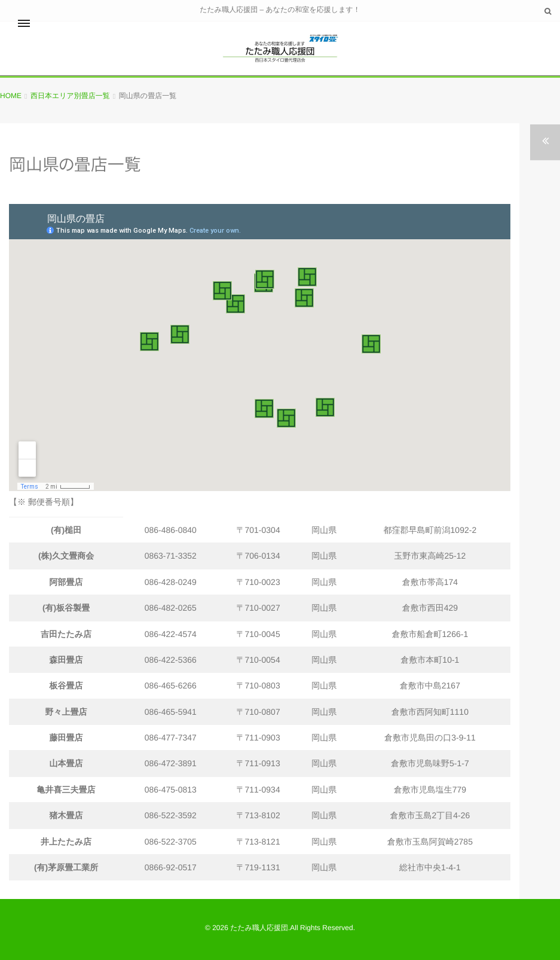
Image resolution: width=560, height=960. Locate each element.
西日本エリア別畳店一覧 (70, 96)
